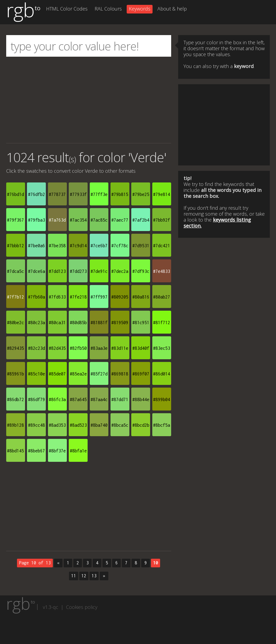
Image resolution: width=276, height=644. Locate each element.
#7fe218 (78, 297)
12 (84, 576)
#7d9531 (141, 246)
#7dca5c (15, 271)
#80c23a (37, 323)
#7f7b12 (15, 297)
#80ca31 (57, 323)
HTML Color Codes (67, 9)
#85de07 (57, 374)
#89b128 (15, 425)
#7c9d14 (78, 246)
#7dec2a (120, 271)
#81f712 (162, 323)
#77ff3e (99, 194)
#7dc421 (162, 246)
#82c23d (37, 348)
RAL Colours (108, 9)
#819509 (120, 323)
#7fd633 (57, 297)
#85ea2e (78, 374)
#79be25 (141, 194)
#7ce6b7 (99, 246)
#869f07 (141, 374)
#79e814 (162, 194)
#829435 (15, 348)
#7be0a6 (37, 246)
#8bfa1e (78, 451)
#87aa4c (99, 399)
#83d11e (120, 348)
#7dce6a (37, 271)
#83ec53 (162, 348)
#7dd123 (57, 271)
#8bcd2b (141, 425)
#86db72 (15, 399)
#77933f (78, 194)
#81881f (99, 323)
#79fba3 (37, 220)
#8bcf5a (162, 425)
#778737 (57, 194)
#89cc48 (37, 425)
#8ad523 (78, 425)
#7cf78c (120, 246)
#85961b (15, 374)
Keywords (140, 9)
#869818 (120, 374)
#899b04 (162, 399)
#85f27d (99, 374)
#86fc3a (57, 399)
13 (94, 576)
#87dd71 (120, 399)
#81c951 (141, 323)
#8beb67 (37, 451)
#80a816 (141, 297)
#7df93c (141, 271)
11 (74, 576)
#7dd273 (78, 271)
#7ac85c (99, 220)
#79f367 (15, 220)
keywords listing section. (217, 223)
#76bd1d (15, 194)
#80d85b (78, 323)
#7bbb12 (15, 246)
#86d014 (162, 374)
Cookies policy (82, 607)
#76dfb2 (37, 194)
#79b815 (120, 194)
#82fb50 (78, 348)
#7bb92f (162, 220)
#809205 (120, 297)
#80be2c (15, 323)
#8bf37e (57, 451)
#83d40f (141, 348)
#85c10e (37, 374)
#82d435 (57, 348)
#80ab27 (162, 297)
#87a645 (78, 399)
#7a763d (57, 220)
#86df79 (37, 399)
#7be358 (57, 246)
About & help (172, 9)
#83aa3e (99, 348)
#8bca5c (120, 425)
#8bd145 (15, 451)
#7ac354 (78, 220)
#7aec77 (120, 220)
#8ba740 (99, 425)
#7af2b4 (141, 220)
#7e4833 (162, 271)
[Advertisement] (89, 100)
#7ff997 (99, 297)
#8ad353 (57, 425)
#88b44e (141, 399)
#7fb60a (37, 297)
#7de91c (99, 271)
